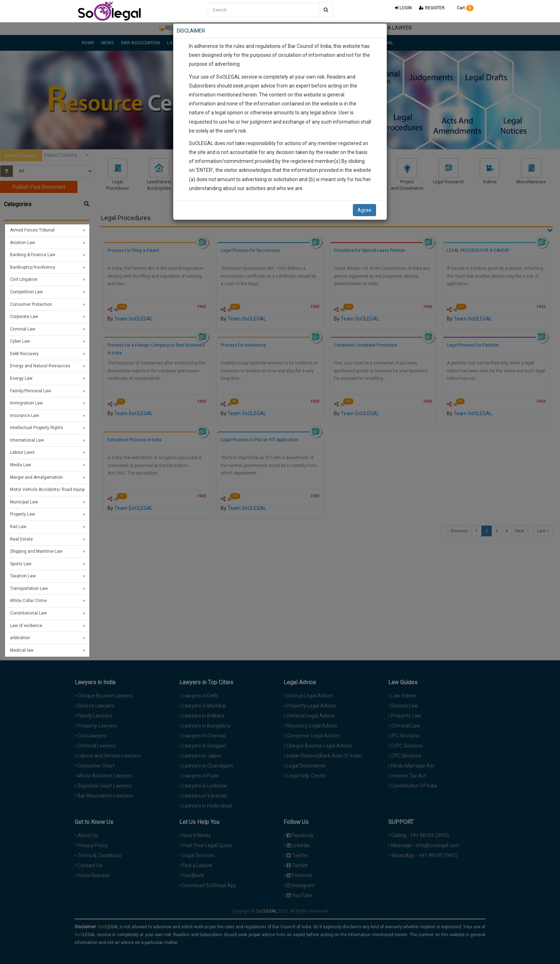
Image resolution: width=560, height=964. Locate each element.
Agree (364, 210)
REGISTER (432, 8)
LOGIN (403, 8)
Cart (463, 8)
